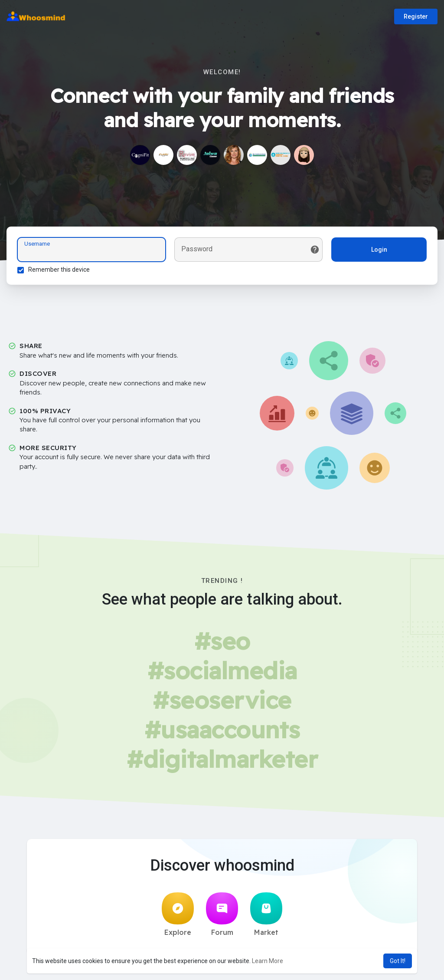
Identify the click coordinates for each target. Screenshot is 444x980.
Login (379, 250)
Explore (178, 914)
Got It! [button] (398, 961)
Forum (222, 914)
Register (416, 16)
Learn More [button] (268, 961)
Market (266, 914)
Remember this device (59, 270)
